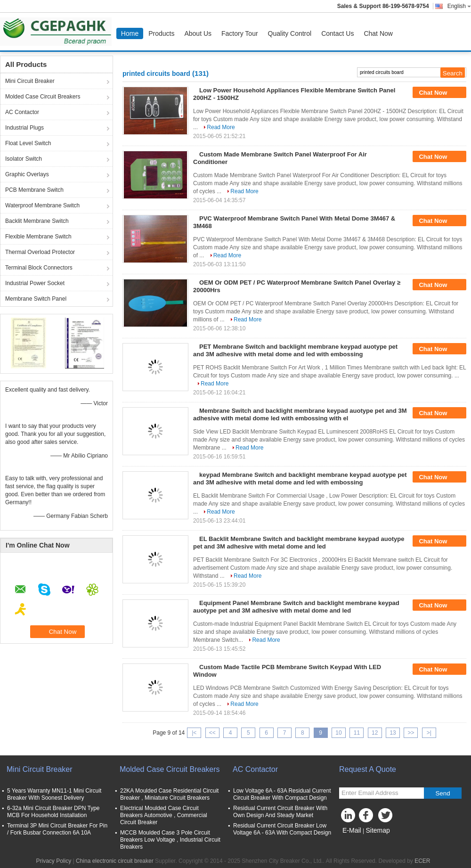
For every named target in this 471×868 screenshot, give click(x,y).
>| (429, 733)
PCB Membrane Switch (34, 190)
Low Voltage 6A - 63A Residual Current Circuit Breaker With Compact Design (282, 794)
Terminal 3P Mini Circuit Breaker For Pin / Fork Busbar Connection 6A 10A (57, 829)
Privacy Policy (53, 861)
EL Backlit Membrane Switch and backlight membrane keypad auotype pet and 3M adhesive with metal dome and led (299, 543)
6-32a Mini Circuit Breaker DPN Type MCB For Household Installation (53, 812)
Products (161, 33)
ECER (422, 861)
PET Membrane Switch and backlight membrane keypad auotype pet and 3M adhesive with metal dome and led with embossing (295, 350)
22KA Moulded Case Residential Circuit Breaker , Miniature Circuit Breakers (169, 794)
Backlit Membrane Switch (37, 221)
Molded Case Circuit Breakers (43, 97)
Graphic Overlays (27, 174)
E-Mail (352, 830)
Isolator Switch (24, 159)
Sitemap (378, 830)
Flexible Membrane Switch (38, 237)
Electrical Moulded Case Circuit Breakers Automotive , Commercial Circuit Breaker (164, 815)
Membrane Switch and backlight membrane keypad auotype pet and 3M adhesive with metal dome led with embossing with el (300, 414)
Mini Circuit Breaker (30, 81)
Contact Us (337, 33)
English (459, 6)
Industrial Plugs (24, 128)
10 (338, 733)
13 (393, 733)
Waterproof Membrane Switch (42, 205)
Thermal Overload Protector (40, 252)
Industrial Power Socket (35, 283)
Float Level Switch (28, 143)
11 (357, 733)
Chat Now (378, 33)
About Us (198, 33)
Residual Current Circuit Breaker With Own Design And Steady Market (280, 812)
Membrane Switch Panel (36, 299)
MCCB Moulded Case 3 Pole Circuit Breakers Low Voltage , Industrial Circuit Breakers (170, 840)
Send (443, 793)
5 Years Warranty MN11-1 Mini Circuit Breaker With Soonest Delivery (54, 794)
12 (375, 733)
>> (411, 733)
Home (130, 33)
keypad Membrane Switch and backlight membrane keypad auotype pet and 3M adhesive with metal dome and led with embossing (300, 479)
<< (212, 733)
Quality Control (290, 33)
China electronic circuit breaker (115, 861)
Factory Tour (240, 33)
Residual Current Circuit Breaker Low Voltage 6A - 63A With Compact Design (282, 829)
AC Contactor (22, 112)
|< (194, 733)
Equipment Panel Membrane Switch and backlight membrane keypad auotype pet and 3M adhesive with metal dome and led (296, 607)
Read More (221, 127)
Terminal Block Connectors (39, 268)
